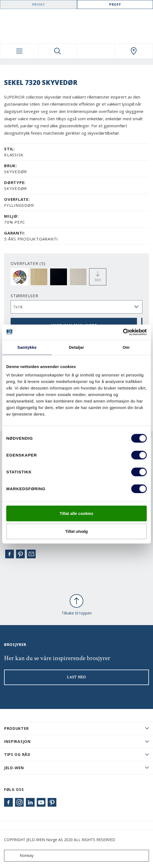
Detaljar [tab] (76, 347)
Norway (20, 856)
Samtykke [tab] (27, 347)
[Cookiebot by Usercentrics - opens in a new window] (123, 332)
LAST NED (76, 677)
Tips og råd (17, 754)
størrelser (25, 296)
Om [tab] (126, 347)
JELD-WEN (14, 768)
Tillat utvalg (76, 531)
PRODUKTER (16, 728)
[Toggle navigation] (19, 51)
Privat (39, 4)
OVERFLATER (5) (28, 263)
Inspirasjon (17, 741)
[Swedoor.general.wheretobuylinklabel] (134, 51)
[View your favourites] (96, 51)
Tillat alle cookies (76, 513)
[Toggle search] (57, 51)
